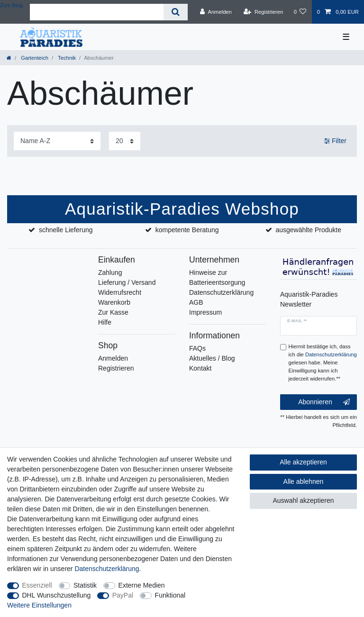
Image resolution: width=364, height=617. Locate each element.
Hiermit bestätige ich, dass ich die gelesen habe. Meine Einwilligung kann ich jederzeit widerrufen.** (323, 362)
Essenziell (37, 585)
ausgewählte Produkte (308, 230)
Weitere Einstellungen (39, 605)
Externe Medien (142, 585)
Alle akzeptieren (303, 462)
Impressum (205, 312)
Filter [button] (335, 141)
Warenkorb (114, 302)
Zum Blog (11, 5)
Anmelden (113, 358)
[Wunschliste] (300, 12)
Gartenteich (34, 58)
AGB (196, 302)
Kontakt (200, 368)
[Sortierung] (57, 141)
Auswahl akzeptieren (303, 500)
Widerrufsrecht (120, 292)
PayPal (123, 595)
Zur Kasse (113, 312)
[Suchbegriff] (97, 12)
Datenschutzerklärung (221, 292)
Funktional (170, 595)
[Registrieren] (263, 12)
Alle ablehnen (304, 481)
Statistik (85, 585)
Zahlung (110, 272)
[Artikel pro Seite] (125, 141)
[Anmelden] (216, 12)
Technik (66, 58)
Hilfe (105, 322)
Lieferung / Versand (127, 282)
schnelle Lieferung (66, 230)
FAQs (197, 348)
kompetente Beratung (187, 230)
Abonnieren (324, 402)
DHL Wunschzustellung (57, 595)
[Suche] (176, 12)
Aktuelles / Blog (212, 358)
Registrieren (116, 368)
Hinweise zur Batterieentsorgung (217, 277)
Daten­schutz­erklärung (107, 569)
